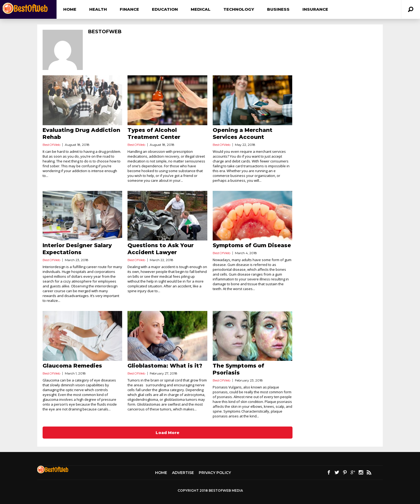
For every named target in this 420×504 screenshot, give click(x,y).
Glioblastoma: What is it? (165, 366)
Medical (201, 9)
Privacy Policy (215, 473)
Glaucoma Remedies (72, 366)
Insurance (315, 9)
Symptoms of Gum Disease (252, 245)
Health (98, 9)
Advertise (183, 473)
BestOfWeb (51, 145)
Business (278, 9)
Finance (129, 9)
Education (165, 9)
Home (70, 9)
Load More (168, 433)
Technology (239, 9)
